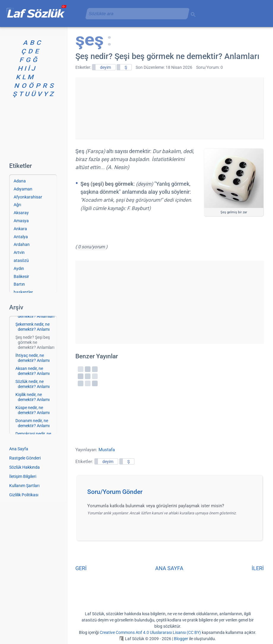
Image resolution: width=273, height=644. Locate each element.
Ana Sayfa (19, 449)
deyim (105, 67)
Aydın (19, 268)
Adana (20, 181)
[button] (172, 494)
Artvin (19, 252)
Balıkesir (21, 276)
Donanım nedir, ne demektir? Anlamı (32, 423)
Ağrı (17, 205)
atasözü (21, 260)
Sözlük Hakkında (24, 467)
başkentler (23, 292)
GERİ (81, 568)
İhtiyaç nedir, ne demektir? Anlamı (32, 358)
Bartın (19, 284)
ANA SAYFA (169, 568)
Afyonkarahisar (28, 197)
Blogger (181, 639)
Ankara (20, 229)
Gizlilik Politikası (24, 495)
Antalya (21, 237)
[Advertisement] (169, 107)
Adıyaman (23, 189)
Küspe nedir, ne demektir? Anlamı (32, 410)
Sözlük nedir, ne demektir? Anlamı (32, 384)
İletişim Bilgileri (23, 476)
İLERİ (258, 568)
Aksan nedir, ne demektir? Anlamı (32, 371)
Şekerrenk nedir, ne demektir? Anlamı (32, 327)
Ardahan (22, 244)
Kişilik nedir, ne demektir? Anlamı (32, 397)
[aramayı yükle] (135, 13)
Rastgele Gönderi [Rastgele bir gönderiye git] (25, 458)
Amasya (21, 221)
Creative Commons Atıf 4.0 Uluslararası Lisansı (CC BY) (150, 632)
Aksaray (21, 213)
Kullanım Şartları (24, 486)
